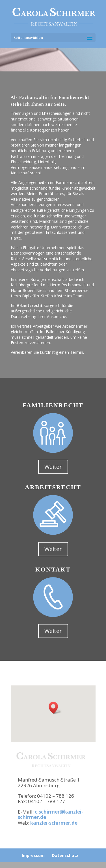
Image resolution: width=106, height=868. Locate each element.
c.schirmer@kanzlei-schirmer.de (50, 815)
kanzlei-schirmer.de (54, 823)
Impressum (33, 855)
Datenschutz (65, 855)
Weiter (53, 467)
